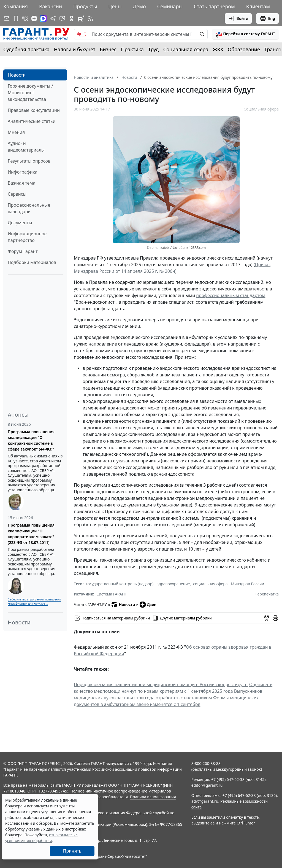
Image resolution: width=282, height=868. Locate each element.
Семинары (170, 6)
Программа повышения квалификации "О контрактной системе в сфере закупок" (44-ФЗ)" (31, 440)
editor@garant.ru (207, 785)
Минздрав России (247, 584)
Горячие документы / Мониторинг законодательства (30, 93)
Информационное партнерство (27, 237)
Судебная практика (26, 49)
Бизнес (108, 49)
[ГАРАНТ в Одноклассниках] (72, 18)
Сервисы (17, 194)
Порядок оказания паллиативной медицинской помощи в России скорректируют (161, 684)
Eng (267, 18)
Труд (154, 49)
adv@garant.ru (205, 801)
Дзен (148, 605)
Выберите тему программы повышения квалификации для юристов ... (34, 601)
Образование (244, 49)
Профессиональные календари (29, 208)
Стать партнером (214, 6)
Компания (16, 6)
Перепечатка (267, 594)
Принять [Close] (72, 851)
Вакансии (51, 6)
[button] (245, 34)
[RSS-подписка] (90, 18)
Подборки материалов (32, 262)
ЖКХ (218, 49)
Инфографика (23, 172)
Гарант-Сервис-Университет (120, 856)
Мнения (16, 132)
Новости (17, 75)
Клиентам (258, 6)
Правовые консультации (34, 110)
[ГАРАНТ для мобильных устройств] (16, 18)
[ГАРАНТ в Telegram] (53, 18)
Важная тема (22, 183)
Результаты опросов (29, 161)
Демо (139, 6)
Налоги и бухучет (75, 49)
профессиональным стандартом (231, 295)
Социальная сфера (186, 49)
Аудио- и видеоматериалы (26, 147)
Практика (132, 49)
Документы (20, 223)
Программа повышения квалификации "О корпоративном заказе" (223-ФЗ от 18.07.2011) (31, 534)
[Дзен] (34, 18)
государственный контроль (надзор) (120, 584)
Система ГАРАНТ (112, 594)
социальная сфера (210, 584)
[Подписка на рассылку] (7, 18)
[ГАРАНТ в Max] (43, 18)
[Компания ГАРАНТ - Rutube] (81, 18)
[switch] (82, 34)
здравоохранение (173, 584)
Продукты (85, 6)
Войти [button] (238, 18)
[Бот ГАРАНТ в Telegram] (62, 18)
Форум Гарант (23, 251)
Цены (115, 6)
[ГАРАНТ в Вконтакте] (25, 18)
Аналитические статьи (32, 121)
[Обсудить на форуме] (267, 618)
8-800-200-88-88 (206, 763)
